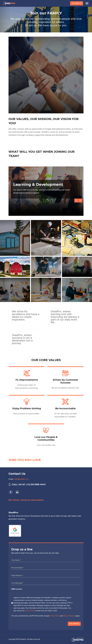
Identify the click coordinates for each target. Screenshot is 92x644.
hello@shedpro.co (21, 479)
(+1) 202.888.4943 (37, 484)
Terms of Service (69, 616)
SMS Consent (17, 589)
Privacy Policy (30, 611)
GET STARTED (76, 3)
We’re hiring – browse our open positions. (26, 500)
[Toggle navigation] (86, 3)
